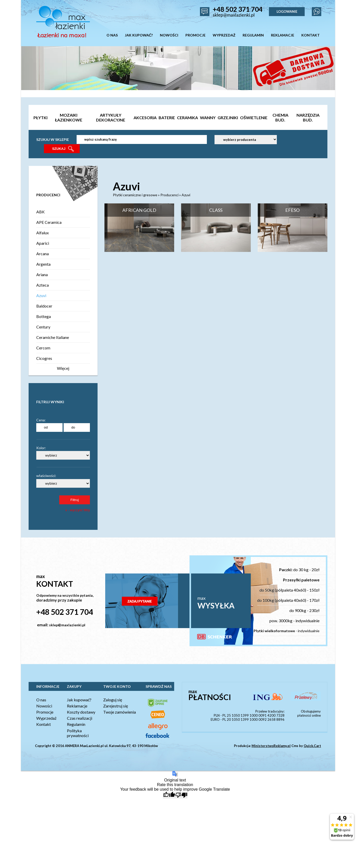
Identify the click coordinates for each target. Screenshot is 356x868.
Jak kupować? (79, 700)
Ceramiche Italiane (53, 337)
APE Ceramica (49, 222)
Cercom (43, 348)
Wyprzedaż (46, 718)
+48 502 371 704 (238, 9)
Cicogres (44, 358)
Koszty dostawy (81, 712)
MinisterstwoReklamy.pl (271, 746)
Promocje (45, 712)
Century (43, 327)
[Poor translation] (181, 795)
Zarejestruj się (116, 706)
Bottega (44, 316)
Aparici (43, 243)
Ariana (42, 274)
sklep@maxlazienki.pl (234, 15)
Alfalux (43, 233)
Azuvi (41, 295)
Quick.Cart (312, 746)
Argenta (43, 264)
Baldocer (44, 306)
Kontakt (44, 724)
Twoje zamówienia (120, 712)
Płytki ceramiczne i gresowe (135, 195)
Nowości (44, 706)
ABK (40, 212)
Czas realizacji (80, 718)
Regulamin (76, 724)
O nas (41, 700)
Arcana (43, 254)
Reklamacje (77, 706)
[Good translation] (169, 795)
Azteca (43, 285)
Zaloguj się (113, 700)
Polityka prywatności (78, 733)
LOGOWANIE (287, 11)
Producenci (169, 195)
